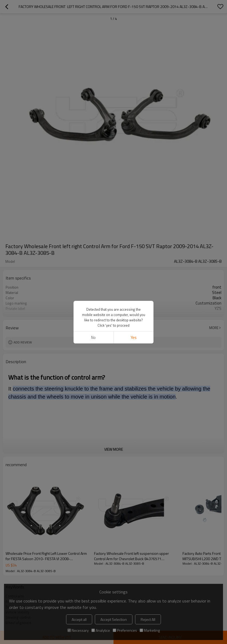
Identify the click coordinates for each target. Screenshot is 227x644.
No (93, 146)
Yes (134, 146)
